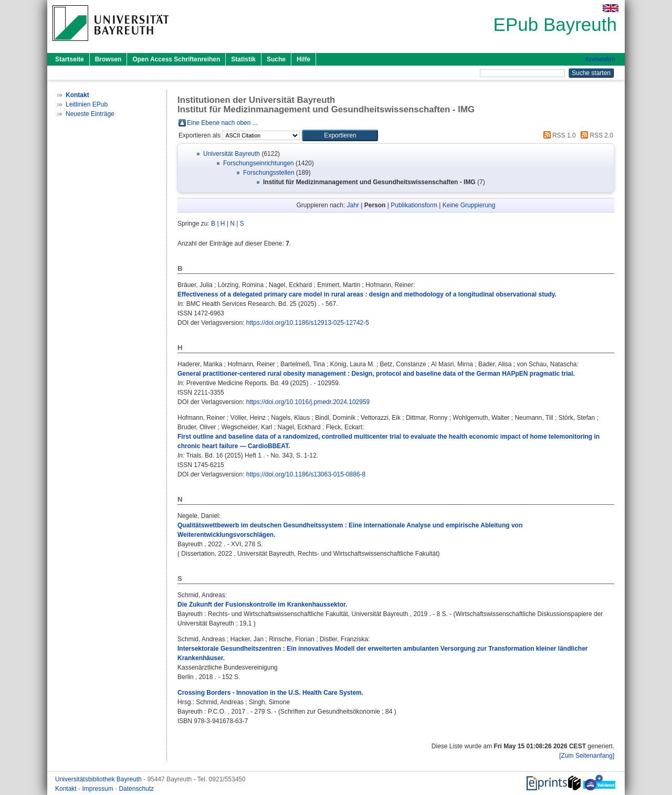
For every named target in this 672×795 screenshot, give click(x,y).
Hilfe (303, 59)
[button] (340, 135)
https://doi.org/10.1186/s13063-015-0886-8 (306, 474)
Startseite (70, 59)
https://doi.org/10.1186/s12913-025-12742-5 (308, 323)
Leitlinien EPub (87, 104)
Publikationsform (414, 205)
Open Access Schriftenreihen (176, 59)
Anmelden (600, 59)
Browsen (108, 59)
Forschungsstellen (269, 173)
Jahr (353, 205)
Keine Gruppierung (469, 205)
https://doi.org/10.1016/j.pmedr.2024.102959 (308, 402)
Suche (276, 59)
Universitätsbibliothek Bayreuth (99, 779)
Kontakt (67, 789)
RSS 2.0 (595, 135)
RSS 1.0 (558, 135)
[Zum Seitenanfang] (587, 756)
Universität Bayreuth (232, 154)
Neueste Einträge (90, 114)
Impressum (98, 789)
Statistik (243, 59)
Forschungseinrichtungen (259, 163)
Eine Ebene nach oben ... (222, 123)
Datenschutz (136, 789)
